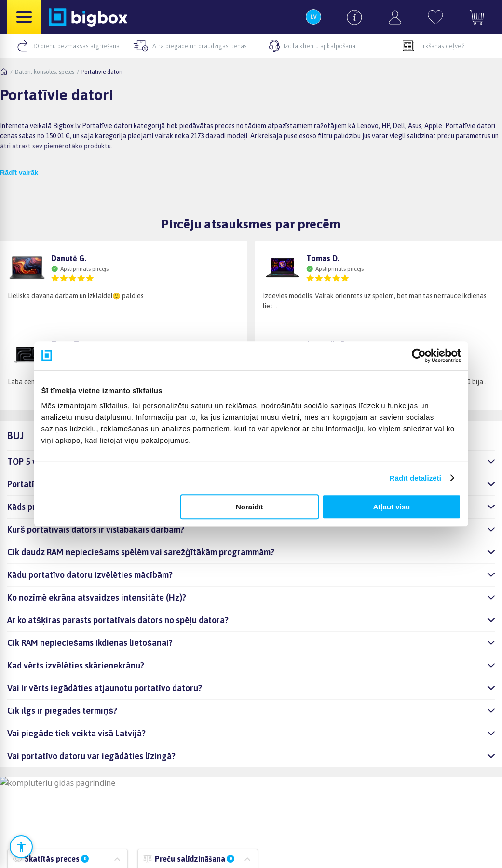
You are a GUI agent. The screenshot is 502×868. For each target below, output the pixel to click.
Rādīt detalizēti (415, 478)
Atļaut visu (392, 507)
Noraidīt (250, 507)
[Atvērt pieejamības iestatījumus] (21, 847)
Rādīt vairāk (19, 173)
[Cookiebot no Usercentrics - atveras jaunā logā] (419, 356)
